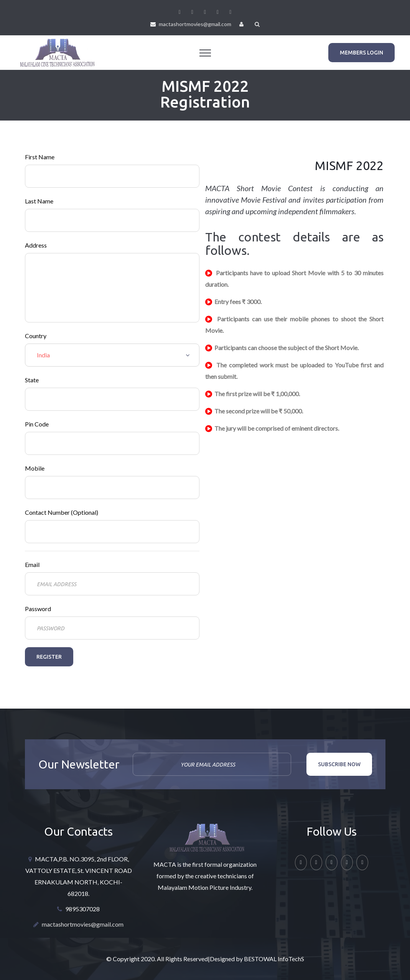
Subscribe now (339, 764)
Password (38, 609)
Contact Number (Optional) (62, 512)
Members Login (361, 53)
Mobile (35, 468)
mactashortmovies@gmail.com (195, 24)
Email (32, 564)
